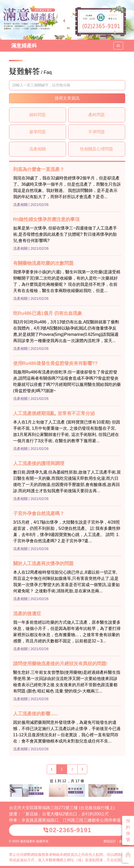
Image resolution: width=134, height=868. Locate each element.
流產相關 (37, 149)
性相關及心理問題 (97, 149)
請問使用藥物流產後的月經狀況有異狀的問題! (60, 664)
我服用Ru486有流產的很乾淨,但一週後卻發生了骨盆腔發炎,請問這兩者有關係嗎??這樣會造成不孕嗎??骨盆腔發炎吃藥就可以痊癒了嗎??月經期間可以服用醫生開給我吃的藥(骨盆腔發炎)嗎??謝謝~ (67, 381)
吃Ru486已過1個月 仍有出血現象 (48, 313)
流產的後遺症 (27, 614)
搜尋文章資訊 (67, 98)
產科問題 (97, 115)
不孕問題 (97, 132)
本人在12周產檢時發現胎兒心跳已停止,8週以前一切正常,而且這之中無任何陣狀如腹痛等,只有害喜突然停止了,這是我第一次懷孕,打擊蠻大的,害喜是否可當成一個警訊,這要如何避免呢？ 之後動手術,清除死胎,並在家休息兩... (66, 582)
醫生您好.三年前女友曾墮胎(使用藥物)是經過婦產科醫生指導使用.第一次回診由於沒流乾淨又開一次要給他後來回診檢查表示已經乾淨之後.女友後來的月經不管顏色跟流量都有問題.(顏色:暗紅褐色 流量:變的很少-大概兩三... (67, 682)
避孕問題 (37, 132)
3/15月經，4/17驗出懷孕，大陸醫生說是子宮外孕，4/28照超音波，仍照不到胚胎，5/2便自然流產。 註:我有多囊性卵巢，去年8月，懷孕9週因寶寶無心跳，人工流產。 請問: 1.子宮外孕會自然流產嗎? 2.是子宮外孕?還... (67, 532)
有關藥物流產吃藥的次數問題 (43, 263)
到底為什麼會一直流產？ (39, 169)
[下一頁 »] (82, 769)
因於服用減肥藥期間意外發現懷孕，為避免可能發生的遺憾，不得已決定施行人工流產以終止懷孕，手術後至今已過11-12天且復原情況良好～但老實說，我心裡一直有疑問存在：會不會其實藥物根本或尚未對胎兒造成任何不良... (67, 732)
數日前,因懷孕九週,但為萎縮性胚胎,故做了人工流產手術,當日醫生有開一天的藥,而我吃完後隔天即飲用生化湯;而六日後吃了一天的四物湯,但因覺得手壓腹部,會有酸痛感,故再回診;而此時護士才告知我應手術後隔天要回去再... (67, 481)
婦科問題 (37, 115)
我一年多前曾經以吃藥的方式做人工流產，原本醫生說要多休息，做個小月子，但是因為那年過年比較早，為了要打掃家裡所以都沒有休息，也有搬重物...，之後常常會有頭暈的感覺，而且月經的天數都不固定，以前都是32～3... (67, 632)
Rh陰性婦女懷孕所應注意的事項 (46, 219)
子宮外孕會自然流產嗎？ (39, 513)
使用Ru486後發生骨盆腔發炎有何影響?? (56, 363)
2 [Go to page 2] (72, 769)
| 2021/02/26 (38, 205)
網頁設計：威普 (114, 841)
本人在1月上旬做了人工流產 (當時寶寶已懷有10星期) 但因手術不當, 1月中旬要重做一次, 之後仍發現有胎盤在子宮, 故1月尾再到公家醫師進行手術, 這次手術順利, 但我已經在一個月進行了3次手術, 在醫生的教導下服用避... (67, 431)
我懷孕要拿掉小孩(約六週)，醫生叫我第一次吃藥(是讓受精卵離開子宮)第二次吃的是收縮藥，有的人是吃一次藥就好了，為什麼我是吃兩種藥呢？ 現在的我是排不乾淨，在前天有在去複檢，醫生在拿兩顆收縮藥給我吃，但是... (67, 281)
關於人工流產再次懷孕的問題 (43, 564)
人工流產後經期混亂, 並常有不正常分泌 (54, 413)
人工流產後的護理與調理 (39, 463)
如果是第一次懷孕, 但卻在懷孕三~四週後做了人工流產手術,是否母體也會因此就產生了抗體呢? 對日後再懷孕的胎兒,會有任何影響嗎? (65, 234)
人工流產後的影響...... (36, 714)
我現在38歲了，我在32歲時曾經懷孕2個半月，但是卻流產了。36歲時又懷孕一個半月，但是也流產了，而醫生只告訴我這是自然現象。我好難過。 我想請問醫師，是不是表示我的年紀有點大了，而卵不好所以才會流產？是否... (67, 187)
